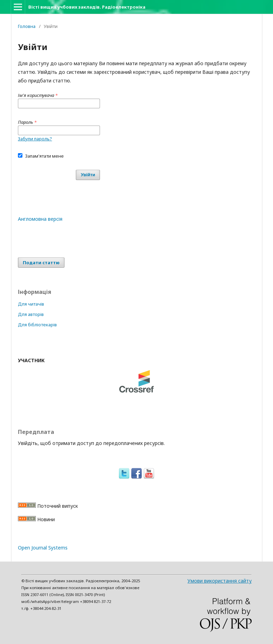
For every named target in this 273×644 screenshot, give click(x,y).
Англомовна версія (40, 219)
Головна (27, 26)
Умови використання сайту (220, 581)
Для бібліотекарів (37, 325)
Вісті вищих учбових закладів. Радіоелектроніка (87, 7)
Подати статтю (41, 262)
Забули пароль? (35, 139)
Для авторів (31, 314)
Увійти (88, 175)
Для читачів (31, 304)
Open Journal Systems (43, 548)
